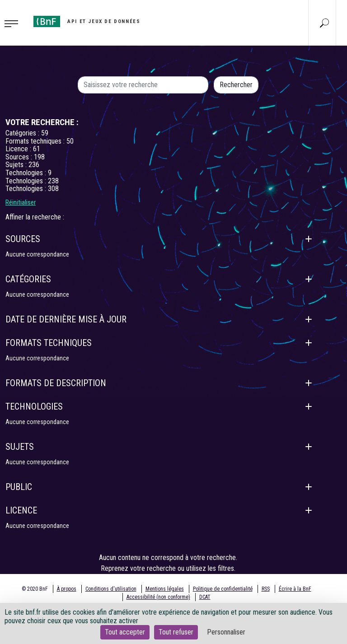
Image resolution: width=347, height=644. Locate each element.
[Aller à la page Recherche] (324, 23)
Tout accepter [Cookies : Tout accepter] (125, 632)
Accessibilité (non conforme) (158, 597)
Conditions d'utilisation (111, 589)
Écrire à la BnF (295, 589)
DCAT (205, 597)
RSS (266, 589)
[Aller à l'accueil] (87, 21)
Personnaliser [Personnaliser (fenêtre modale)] (226, 632)
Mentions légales (165, 589)
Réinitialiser (21, 202)
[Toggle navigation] (14, 23)
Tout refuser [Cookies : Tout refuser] (176, 632)
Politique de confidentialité (223, 589)
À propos (67, 589)
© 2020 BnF (35, 589)
